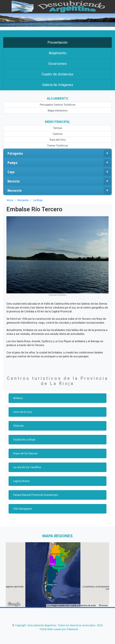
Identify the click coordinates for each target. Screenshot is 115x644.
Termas (58, 128)
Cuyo (59, 172)
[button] (52, 585)
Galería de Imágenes (58, 85)
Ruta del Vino (58, 140)
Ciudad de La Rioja (24, 440)
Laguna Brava (21, 481)
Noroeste (59, 191)
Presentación (57, 42)
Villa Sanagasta (22, 509)
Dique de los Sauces (25, 453)
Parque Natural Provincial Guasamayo (36, 495)
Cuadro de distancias (57, 74)
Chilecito (18, 426)
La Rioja (38, 200)
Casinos (58, 134)
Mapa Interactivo (58, 111)
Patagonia (59, 153)
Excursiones (58, 64)
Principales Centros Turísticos (58, 105)
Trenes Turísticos (57, 146)
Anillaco (18, 398)
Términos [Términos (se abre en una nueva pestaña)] (103, 605)
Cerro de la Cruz (23, 412)
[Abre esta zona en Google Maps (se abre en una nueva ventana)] (14, 604)
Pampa (59, 163)
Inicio (10, 200)
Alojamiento (58, 53)
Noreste (59, 181)
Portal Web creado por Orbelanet (59, 629)
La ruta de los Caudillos (27, 467)
